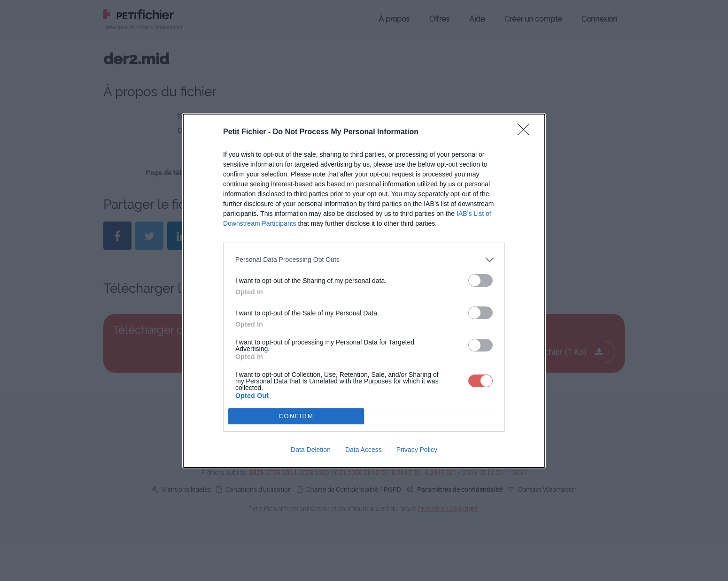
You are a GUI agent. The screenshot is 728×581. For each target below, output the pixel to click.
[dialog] (364, 291)
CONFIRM (296, 416)
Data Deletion (311, 450)
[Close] (527, 132)
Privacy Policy (417, 450)
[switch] (480, 280)
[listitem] (364, 260)
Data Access (364, 450)
